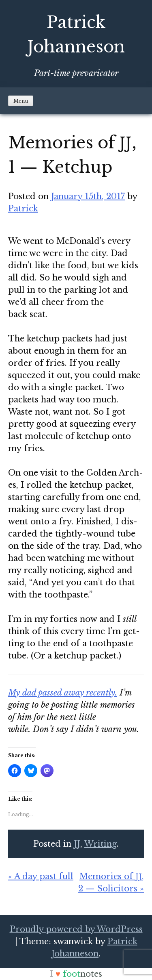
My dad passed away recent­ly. (63, 693)
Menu (21, 101)
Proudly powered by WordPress (76, 929)
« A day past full (41, 876)
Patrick (23, 209)
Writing (101, 844)
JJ (77, 844)
